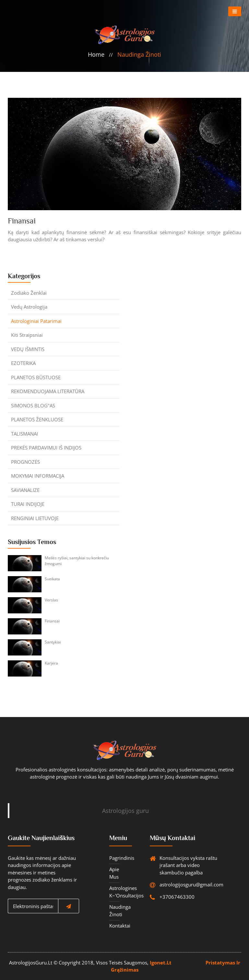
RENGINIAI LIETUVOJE (35, 518)
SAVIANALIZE (25, 490)
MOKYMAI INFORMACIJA (38, 476)
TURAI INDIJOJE (28, 504)
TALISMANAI (24, 434)
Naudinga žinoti (139, 54)
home (96, 54)
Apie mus (114, 873)
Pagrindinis (115, 858)
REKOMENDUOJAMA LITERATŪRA (48, 391)
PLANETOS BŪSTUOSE (36, 377)
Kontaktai (115, 926)
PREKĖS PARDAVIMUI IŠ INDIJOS (46, 448)
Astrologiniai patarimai (36, 321)
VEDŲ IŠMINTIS (28, 349)
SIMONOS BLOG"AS (33, 405)
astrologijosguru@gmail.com (176, 884)
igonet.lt (161, 963)
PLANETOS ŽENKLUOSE (37, 419)
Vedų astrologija (29, 307)
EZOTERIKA (23, 363)
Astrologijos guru (125, 811)
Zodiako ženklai (29, 293)
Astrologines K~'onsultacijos (115, 892)
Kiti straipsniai (27, 335)
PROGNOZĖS (25, 462)
